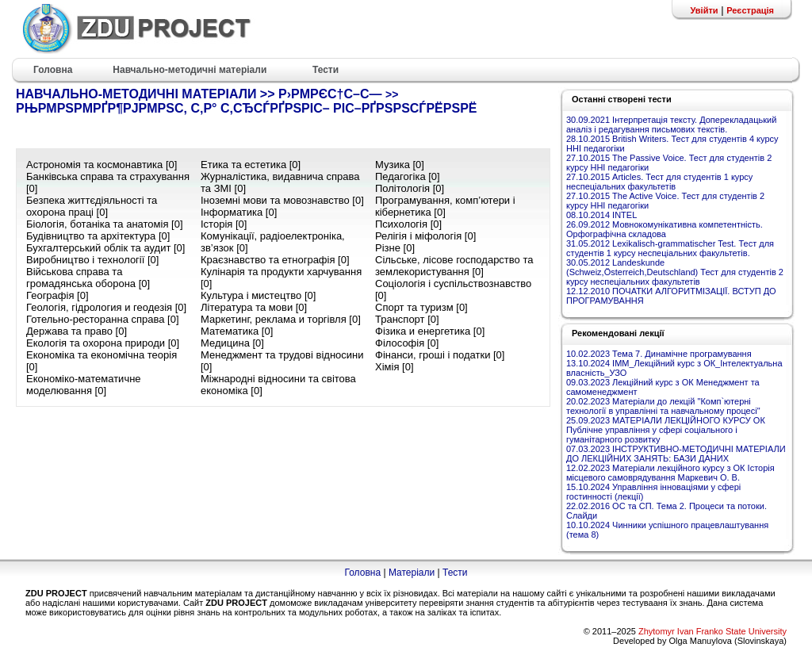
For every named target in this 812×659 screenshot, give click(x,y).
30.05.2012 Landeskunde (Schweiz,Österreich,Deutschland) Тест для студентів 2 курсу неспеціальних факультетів (675, 272)
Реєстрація (750, 10)
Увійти (704, 10)
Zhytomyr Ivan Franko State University (712, 631)
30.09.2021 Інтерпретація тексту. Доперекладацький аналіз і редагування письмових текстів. (671, 125)
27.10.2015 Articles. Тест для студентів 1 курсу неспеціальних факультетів (659, 182)
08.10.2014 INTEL (601, 215)
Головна (362, 573)
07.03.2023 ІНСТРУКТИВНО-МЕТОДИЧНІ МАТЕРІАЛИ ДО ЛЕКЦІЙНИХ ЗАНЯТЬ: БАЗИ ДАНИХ (676, 454)
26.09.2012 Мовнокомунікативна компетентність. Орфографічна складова (665, 229)
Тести (455, 573)
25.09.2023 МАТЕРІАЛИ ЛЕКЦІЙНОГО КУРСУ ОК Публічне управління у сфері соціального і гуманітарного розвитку (666, 430)
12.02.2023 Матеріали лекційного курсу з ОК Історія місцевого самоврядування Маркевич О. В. (670, 473)
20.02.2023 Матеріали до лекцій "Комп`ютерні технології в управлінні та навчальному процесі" (663, 406)
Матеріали (412, 573)
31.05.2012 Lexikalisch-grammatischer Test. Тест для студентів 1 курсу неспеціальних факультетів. (670, 248)
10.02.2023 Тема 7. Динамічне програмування (659, 354)
